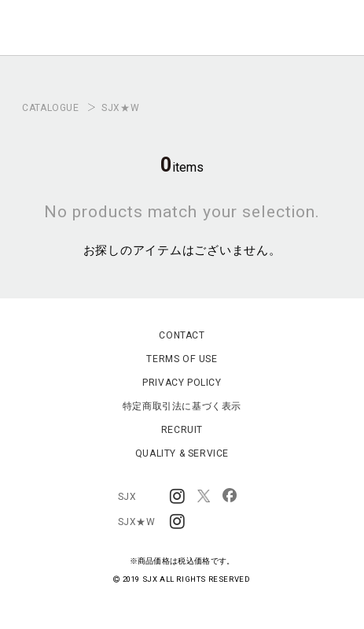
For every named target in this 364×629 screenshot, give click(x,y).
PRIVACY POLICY (182, 383)
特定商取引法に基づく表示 (182, 406)
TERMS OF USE (182, 359)
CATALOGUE (50, 108)
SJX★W (120, 108)
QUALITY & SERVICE (182, 453)
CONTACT (182, 335)
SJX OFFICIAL (178, 36)
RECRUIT (182, 430)
